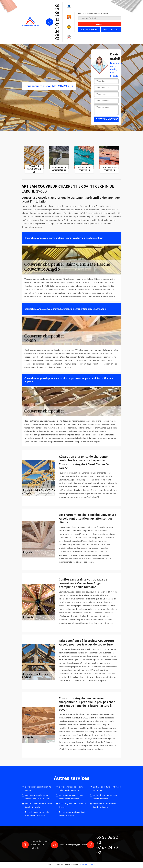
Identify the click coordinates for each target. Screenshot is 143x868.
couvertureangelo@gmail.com (74, 845)
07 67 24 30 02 (57, 31)
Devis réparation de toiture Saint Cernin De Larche (71, 797)
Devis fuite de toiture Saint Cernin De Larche (105, 797)
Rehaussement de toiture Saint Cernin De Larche (39, 805)
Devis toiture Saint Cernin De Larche (38, 789)
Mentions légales (88, 865)
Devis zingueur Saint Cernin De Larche (73, 805)
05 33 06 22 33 (57, 13)
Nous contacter (111, 30)
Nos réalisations (89, 30)
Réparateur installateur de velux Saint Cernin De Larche (38, 797)
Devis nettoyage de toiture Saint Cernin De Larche (71, 789)
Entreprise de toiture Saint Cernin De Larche (105, 805)
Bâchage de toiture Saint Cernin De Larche (107, 789)
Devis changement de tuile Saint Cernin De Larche (37, 814)
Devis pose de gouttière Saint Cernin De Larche (72, 814)
